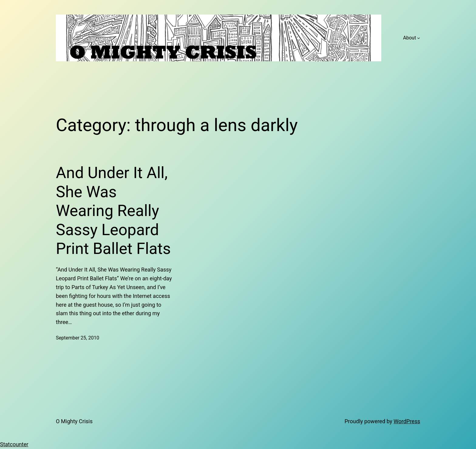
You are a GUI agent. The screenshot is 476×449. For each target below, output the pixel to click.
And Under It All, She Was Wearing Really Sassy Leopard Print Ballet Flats (113, 211)
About (410, 38)
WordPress (407, 421)
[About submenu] (419, 38)
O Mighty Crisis (74, 421)
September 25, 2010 (78, 338)
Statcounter (14, 444)
